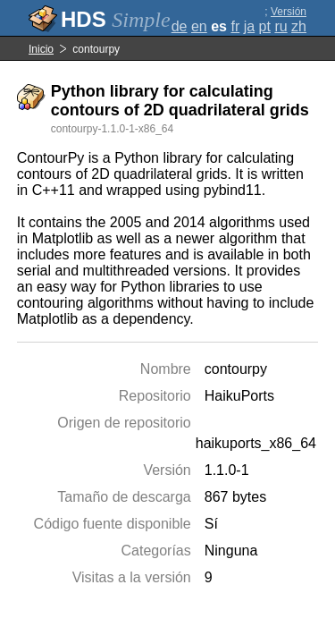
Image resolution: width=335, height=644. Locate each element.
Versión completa (285, 18)
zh (299, 26)
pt (265, 26)
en (199, 26)
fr (235, 26)
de (180, 26)
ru (281, 26)
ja (249, 26)
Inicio (41, 49)
